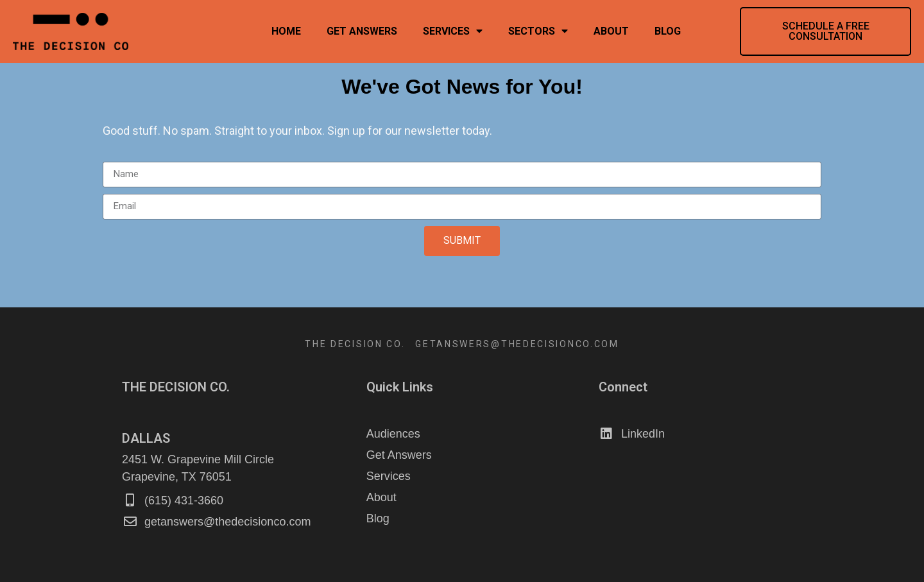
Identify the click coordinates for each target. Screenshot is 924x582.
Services (453, 31)
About (611, 31)
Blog (668, 31)
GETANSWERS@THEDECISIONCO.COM (517, 344)
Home (286, 31)
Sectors (538, 31)
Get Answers (362, 31)
